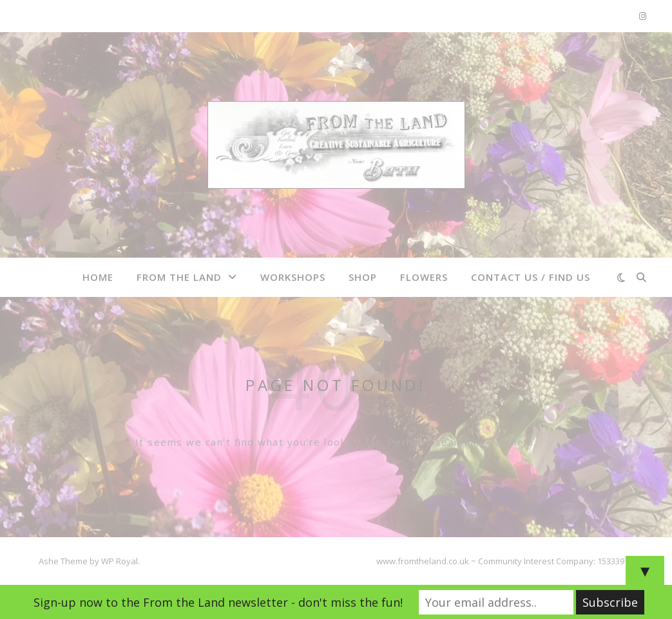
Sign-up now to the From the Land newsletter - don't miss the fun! (218, 602)
